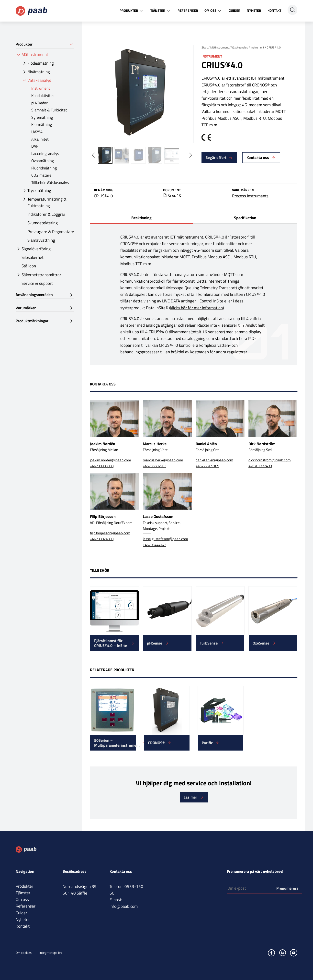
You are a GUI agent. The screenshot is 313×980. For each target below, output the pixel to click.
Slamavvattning (41, 240)
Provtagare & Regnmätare (51, 232)
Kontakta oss (258, 157)
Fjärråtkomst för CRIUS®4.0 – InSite (111, 643)
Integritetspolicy (51, 953)
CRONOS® (156, 743)
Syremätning (42, 117)
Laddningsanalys (45, 154)
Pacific (207, 743)
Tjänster (161, 11)
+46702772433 (260, 466)
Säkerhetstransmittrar (41, 275)
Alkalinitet (40, 139)
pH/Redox (39, 103)
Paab (31, 11)
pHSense (155, 643)
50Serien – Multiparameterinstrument (115, 743)
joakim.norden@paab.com (111, 460)
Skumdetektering (43, 223)
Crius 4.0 (175, 196)
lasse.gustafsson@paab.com (165, 539)
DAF (35, 146)
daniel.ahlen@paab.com (214, 460)
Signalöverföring (36, 249)
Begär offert (216, 157)
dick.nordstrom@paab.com (270, 460)
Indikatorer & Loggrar (46, 214)
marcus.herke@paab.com (163, 460)
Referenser (188, 10)
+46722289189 (207, 466)
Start (205, 47)
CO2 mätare (41, 175)
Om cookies (24, 953)
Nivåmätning (39, 72)
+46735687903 (155, 466)
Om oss (213, 11)
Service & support (37, 283)
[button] (190, 155)
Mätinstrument (35, 55)
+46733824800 (102, 539)
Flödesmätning (41, 63)
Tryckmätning (39, 191)
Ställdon (29, 266)
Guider (235, 10)
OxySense (261, 643)
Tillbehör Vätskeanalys (50, 182)
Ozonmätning (43, 161)
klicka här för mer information (196, 308)
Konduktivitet (43, 96)
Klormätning (42, 124)
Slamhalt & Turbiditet (49, 110)
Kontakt (274, 10)
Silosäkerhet (33, 257)
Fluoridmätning (44, 168)
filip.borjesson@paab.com (110, 533)
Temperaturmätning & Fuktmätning (47, 202)
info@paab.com (124, 906)
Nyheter (254, 10)
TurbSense (209, 643)
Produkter (132, 11)
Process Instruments (250, 196)
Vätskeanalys (39, 80)
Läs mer (190, 797)
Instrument (41, 88)
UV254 (37, 132)
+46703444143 (155, 545)
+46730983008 (102, 466)
